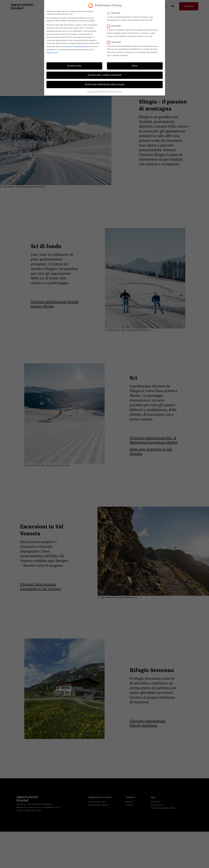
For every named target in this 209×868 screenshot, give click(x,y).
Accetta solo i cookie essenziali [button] (105, 75)
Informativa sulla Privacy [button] (107, 92)
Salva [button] (135, 66)
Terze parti (115, 42)
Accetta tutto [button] (74, 66)
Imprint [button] (119, 92)
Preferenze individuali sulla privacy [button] (105, 85)
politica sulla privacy (76, 47)
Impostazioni (52, 53)
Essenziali (115, 13)
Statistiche (115, 26)
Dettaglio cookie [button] (93, 92)
